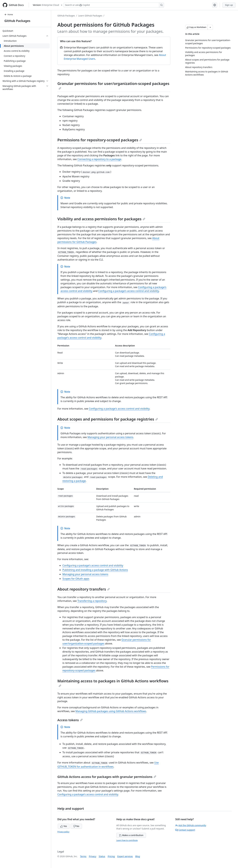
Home (9, 14)
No (76, 826)
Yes (64, 826)
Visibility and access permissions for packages (101, 219)
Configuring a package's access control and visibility (128, 291)
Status (102, 856)
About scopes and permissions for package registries (108, 419)
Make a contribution (131, 835)
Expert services (125, 856)
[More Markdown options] (210, 27)
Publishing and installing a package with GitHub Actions (95, 570)
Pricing (111, 856)
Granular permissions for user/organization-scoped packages (113, 85)
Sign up (229, 5)
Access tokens (70, 720)
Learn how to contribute (127, 840)
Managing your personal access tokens (110, 437)
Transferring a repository (92, 601)
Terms (83, 856)
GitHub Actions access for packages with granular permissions (107, 777)
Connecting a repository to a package (99, 159)
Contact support (185, 830)
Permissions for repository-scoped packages (100, 140)
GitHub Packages (17, 21)
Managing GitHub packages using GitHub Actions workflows (111, 711)
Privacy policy (63, 832)
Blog (138, 856)
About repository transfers (84, 589)
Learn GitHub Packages (90, 16)
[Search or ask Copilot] (114, 5)
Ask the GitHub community (191, 825)
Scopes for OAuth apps (76, 579)
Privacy (93, 856)
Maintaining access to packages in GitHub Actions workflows (113, 683)
